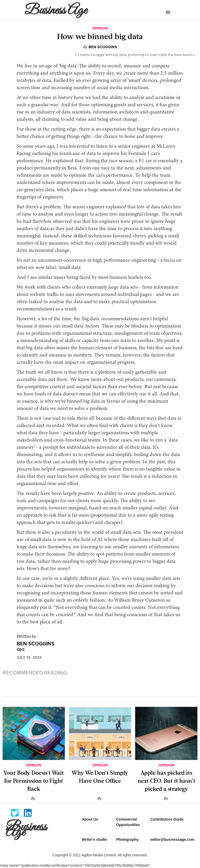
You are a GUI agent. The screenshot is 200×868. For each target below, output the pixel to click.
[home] (83, 10)
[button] (168, 12)
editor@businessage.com (172, 839)
